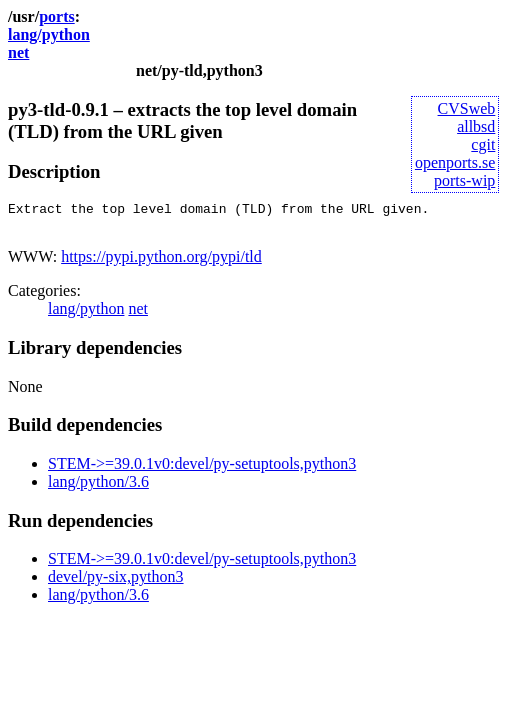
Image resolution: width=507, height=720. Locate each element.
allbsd (476, 126)
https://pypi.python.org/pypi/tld (161, 262)
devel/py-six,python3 (116, 582)
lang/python (49, 34)
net (18, 52)
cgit (483, 144)
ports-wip (464, 180)
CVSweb (467, 108)
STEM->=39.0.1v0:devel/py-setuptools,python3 (202, 469)
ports (57, 16)
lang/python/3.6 (98, 487)
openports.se (455, 162)
